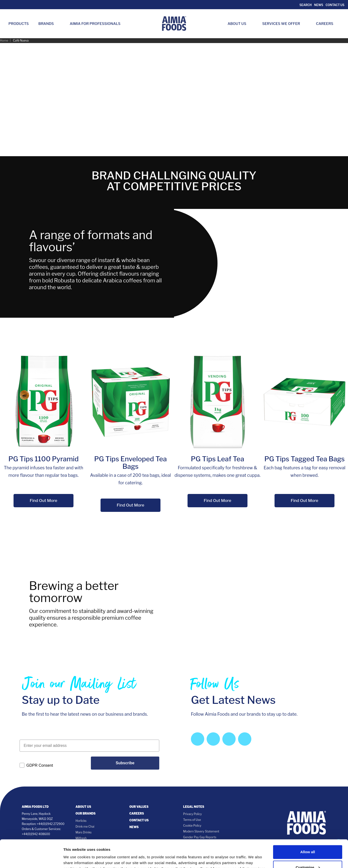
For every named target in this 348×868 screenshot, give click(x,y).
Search (305, 5)
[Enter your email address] (89, 746)
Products (19, 24)
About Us (239, 24)
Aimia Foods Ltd (35, 807)
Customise (308, 840)
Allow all (308, 824)
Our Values (139, 807)
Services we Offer (284, 24)
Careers (327, 24)
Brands (49, 24)
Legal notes (194, 807)
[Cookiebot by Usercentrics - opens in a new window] (31, 859)
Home (4, 40)
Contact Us (335, 5)
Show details (75, 854)
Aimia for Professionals (95, 24)
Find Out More (43, 500)
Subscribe (125, 763)
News (319, 5)
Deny (308, 855)
